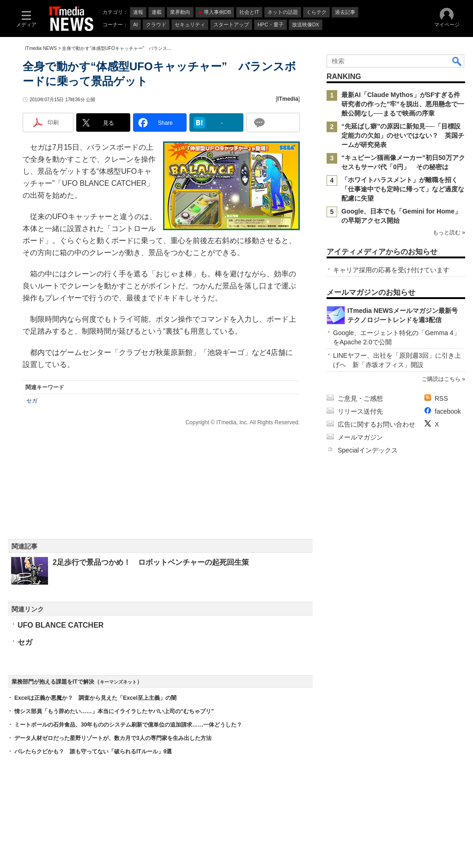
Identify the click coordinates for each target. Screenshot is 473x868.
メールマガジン (360, 437)
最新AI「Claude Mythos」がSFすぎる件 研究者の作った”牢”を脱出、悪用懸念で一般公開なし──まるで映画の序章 (404, 104)
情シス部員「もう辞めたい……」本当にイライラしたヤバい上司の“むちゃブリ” (114, 711)
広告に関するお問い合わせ (376, 424)
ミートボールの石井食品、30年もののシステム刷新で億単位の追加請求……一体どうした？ (128, 725)
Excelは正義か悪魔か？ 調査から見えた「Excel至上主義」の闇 (95, 698)
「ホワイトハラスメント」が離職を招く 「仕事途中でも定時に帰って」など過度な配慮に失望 (403, 189)
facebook (448, 411)
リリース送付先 (360, 411)
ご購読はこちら (441, 379)
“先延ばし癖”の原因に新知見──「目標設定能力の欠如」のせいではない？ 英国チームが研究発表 (403, 135)
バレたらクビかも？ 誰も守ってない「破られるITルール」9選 (93, 752)
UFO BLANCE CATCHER (61, 625)
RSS (441, 398)
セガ (32, 401)
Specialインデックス (368, 450)
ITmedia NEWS (41, 48)
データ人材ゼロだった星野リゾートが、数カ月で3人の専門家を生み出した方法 (113, 738)
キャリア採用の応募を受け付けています (391, 270)
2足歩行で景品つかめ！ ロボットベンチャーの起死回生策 (151, 562)
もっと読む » (449, 232)
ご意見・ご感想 (360, 398)
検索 (457, 61)
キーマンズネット (118, 682)
